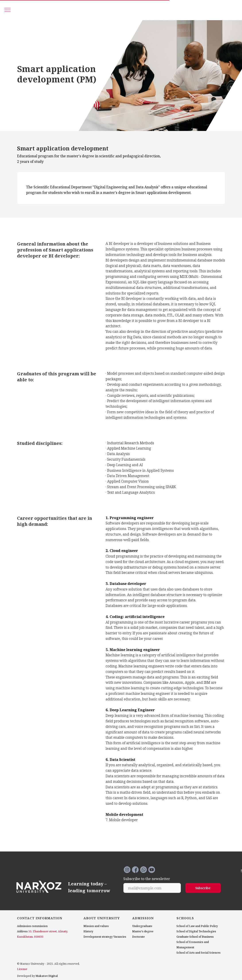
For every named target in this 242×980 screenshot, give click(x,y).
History (88, 931)
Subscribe (203, 888)
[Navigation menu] (8, 10)
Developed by (37, 976)
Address (22, 931)
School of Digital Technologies (196, 931)
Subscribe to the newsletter (147, 879)
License (22, 969)
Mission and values (96, 926)
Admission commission (32, 926)
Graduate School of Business (195, 937)
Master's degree (143, 931)
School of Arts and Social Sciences (198, 953)
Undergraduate (142, 926)
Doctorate (138, 937)
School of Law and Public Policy (197, 926)
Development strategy (98, 937)
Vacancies (120, 937)
